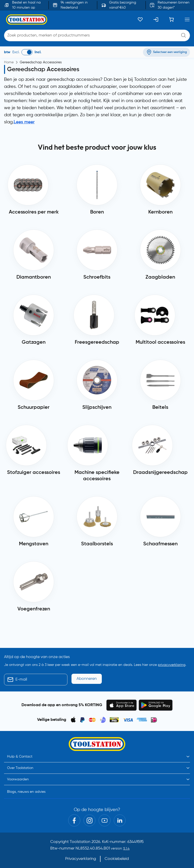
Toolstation (80, 842)
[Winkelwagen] (172, 20)
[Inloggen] (156, 20)
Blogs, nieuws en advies (26, 792)
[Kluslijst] (140, 20)
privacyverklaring (172, 665)
